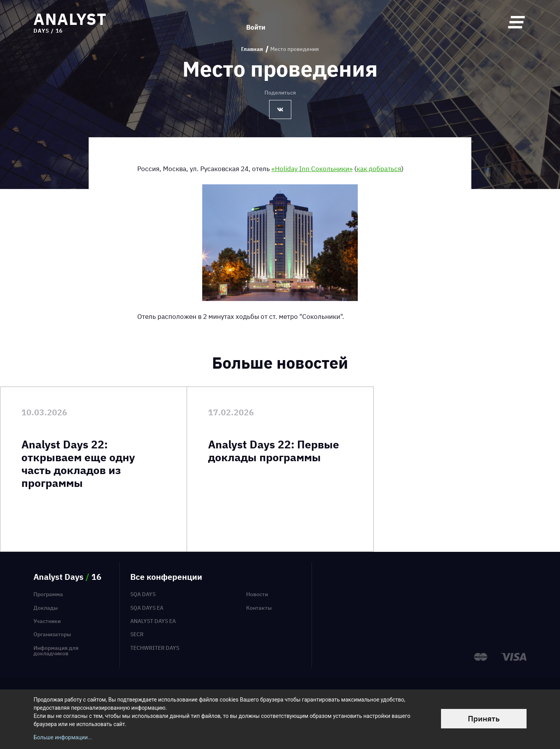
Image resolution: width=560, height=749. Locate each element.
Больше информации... (63, 737)
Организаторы (52, 634)
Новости (257, 594)
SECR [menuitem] (137, 634)
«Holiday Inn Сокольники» (312, 169)
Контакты (259, 608)
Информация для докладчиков (56, 651)
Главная (252, 49)
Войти (256, 22)
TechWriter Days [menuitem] (155, 648)
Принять (484, 718)
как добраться (379, 169)
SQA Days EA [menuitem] (147, 608)
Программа (48, 594)
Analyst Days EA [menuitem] (153, 621)
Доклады (46, 608)
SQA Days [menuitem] (143, 594)
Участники (47, 621)
